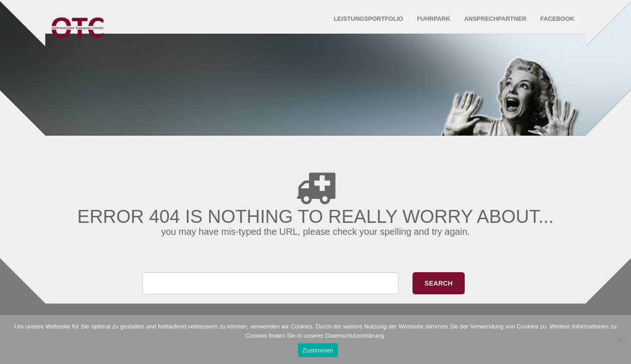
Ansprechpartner (493, 23)
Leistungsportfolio (366, 23)
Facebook (555, 23)
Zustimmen (318, 350)
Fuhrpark (431, 23)
